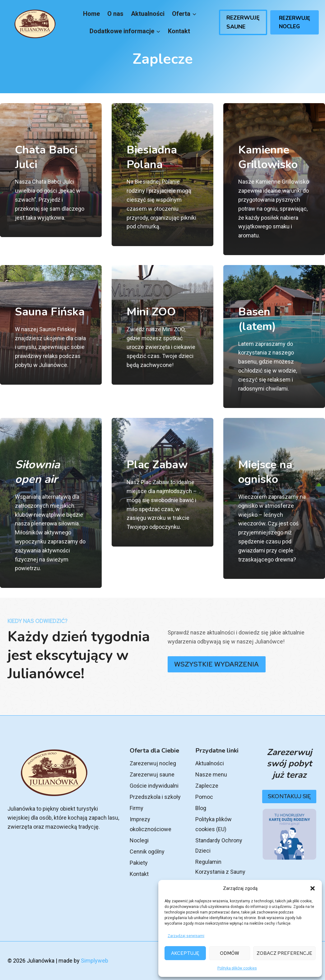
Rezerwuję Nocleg (295, 22)
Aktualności (148, 14)
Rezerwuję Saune (243, 22)
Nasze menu (211, 774)
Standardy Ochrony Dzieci (219, 845)
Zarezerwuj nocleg (153, 763)
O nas (115, 14)
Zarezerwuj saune (152, 774)
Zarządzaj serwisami (186, 936)
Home (91, 14)
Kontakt (179, 31)
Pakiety (139, 863)
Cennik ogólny (147, 852)
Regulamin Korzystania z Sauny (220, 867)
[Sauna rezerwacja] (51, 337)
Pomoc (204, 797)
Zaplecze (207, 786)
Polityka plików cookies (237, 968)
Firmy (137, 808)
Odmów (230, 953)
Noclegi (139, 840)
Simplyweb (95, 961)
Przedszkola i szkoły (155, 797)
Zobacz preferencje (284, 953)
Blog (201, 808)
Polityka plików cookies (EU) (214, 824)
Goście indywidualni (154, 786)
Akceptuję (185, 953)
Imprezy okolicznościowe (151, 824)
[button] (313, 888)
